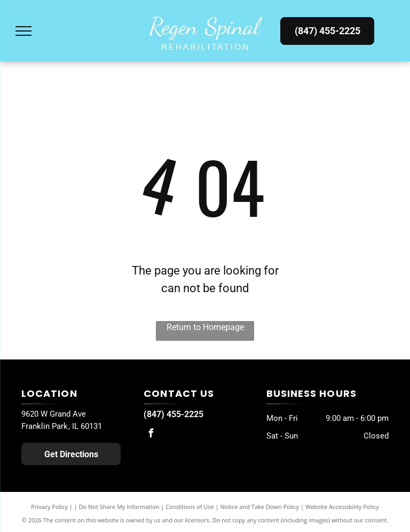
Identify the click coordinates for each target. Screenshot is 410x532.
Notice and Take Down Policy (260, 507)
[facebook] (151, 435)
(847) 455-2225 (174, 414)
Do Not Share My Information (119, 507)
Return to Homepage (205, 327)
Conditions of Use (190, 507)
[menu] (23, 31)
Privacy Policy (49, 507)
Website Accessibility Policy (342, 507)
